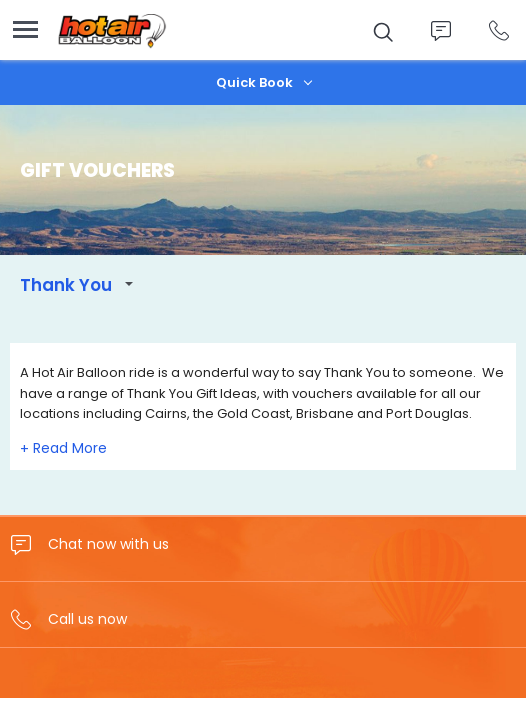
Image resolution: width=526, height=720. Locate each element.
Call (498, 30)
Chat (440, 30)
